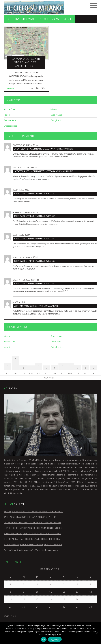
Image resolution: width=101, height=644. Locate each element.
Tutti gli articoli (57, 120)
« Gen (6, 616)
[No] (97, 633)
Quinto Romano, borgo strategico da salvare (36, 306)
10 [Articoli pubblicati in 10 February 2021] (37, 592)
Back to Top (49, 378)
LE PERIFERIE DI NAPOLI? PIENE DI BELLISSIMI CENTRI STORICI (33, 528)
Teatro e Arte (10, 120)
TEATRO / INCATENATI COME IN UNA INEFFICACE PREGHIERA (32, 539)
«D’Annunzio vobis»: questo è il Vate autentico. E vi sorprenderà (33, 534)
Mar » (13, 616)
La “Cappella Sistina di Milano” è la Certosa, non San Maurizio (43, 149)
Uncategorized (10, 126)
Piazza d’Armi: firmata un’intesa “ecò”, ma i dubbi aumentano (31, 550)
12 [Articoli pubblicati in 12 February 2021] (64, 592)
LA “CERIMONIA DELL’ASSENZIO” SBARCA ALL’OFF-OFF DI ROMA (32, 522)
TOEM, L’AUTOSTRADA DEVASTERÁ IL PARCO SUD (35, 194)
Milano (11, 88)
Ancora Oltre (9, 109)
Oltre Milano (56, 115)
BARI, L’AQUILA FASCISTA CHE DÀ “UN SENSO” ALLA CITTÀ (30, 517)
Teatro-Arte (56, 342)
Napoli (7, 115)
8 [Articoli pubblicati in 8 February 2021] (10, 592)
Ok (44, 639)
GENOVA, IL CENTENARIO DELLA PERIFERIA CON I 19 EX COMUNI (33, 511)
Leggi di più (55, 639)
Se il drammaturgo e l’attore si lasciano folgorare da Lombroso (33, 545)
